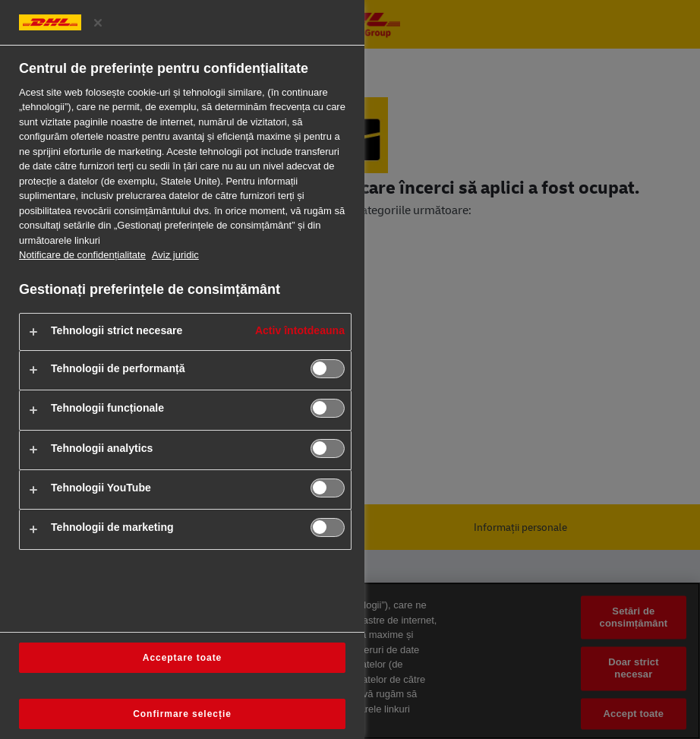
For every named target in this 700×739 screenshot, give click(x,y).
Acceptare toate (182, 658)
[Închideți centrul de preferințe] (98, 23)
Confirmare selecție (182, 714)
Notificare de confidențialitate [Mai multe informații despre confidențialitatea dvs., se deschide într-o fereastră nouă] (82, 255)
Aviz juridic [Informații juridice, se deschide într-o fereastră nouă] (175, 255)
